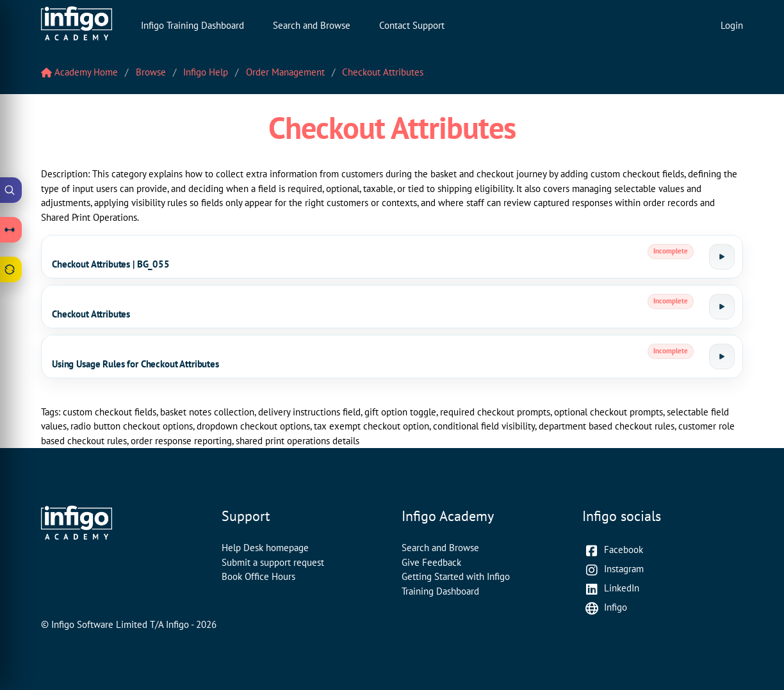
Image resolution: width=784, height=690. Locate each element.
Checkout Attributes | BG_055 (111, 264)
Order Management (285, 72)
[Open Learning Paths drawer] (11, 230)
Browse (151, 72)
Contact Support (412, 25)
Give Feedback (431, 562)
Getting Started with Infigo (456, 576)
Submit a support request (273, 562)
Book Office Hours (258, 576)
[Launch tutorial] (722, 257)
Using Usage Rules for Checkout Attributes (135, 364)
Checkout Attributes (383, 72)
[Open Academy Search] (11, 190)
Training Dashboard (440, 591)
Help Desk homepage (265, 548)
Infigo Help (206, 72)
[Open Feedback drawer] (11, 269)
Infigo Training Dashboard (192, 25)
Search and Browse (312, 25)
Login (732, 25)
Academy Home (79, 72)
